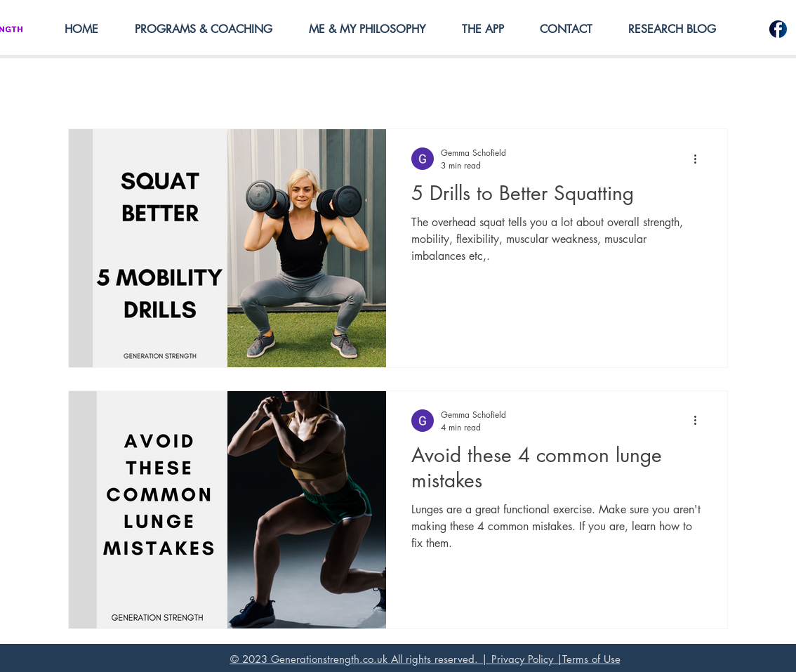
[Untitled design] (778, 29)
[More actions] (700, 159)
